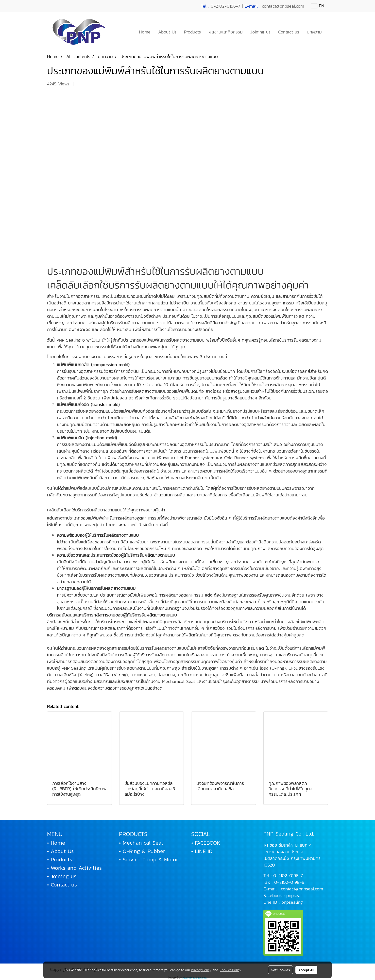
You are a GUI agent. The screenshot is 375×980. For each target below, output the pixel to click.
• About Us (60, 851)
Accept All (306, 970)
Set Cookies (281, 970)
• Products (60, 860)
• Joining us (62, 876)
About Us (167, 32)
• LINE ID (202, 851)
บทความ (314, 32)
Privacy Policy (201, 970)
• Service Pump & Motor (149, 860)
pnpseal (294, 895)
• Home (56, 843)
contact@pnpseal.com (302, 889)
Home (145, 32)
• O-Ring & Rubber (142, 851)
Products (192, 32)
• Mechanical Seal (141, 843)
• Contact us (62, 885)
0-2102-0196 (286, 876)
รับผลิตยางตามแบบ (224, 271)
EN (318, 6)
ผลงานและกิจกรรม (226, 32)
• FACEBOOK (206, 843)
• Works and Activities (74, 868)
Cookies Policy (230, 970)
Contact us (289, 32)
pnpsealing (292, 902)
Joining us (260, 32)
